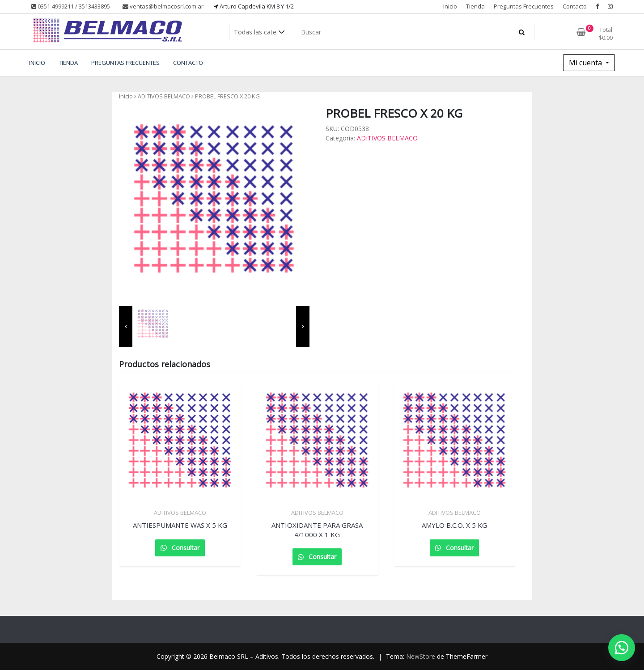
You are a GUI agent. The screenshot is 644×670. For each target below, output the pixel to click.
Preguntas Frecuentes (524, 6)
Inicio (450, 6)
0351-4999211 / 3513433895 (71, 6)
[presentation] (126, 327)
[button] (622, 648)
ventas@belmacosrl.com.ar (163, 6)
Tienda (475, 6)
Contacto (575, 6)
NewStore (421, 656)
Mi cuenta (586, 63)
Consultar (185, 548)
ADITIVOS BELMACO (164, 96)
